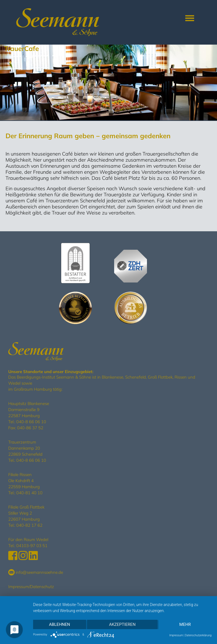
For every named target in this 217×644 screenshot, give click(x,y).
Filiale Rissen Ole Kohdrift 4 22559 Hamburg (24, 481)
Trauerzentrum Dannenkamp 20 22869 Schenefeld (25, 448)
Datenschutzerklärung (198, 635)
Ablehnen (60, 624)
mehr (185, 624)
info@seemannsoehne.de (36, 572)
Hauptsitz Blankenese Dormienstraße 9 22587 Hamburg (29, 410)
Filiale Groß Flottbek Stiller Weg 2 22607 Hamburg (26, 513)
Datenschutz (42, 587)
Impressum (19, 587)
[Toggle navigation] (190, 18)
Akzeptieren (122, 624)
